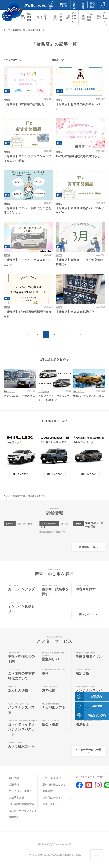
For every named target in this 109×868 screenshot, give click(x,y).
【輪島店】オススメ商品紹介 (75, 312)
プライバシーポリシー (22, 791)
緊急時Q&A (64, 5)
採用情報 (14, 785)
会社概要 (14, 778)
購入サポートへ (88, 614)
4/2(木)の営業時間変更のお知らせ (78, 156)
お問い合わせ (103, 5)
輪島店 (7, 99)
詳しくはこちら (21, 474)
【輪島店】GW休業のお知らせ (24, 104)
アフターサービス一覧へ (88, 751)
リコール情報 (52, 778)
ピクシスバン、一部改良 (20, 396)
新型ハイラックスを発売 (89, 396)
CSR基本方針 (16, 798)
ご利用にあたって (53, 798)
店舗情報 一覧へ (88, 547)
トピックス (9, 391)
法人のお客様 (93, 5)
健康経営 (47, 791)
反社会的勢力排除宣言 (22, 804)
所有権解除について (54, 785)
